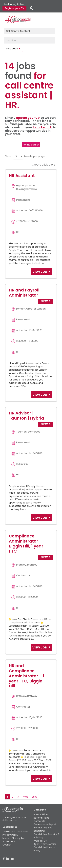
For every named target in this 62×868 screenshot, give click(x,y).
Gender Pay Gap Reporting (43, 829)
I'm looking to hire (14, 4)
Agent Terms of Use (45, 844)
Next (25, 797)
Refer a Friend (41, 818)
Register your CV (14, 8)
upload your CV (28, 118)
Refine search (31, 145)
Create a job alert (43, 165)
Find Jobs (12, 49)
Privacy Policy (10, 835)
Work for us (40, 841)
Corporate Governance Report (45, 823)
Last (34, 797)
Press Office (41, 814)
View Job (40, 272)
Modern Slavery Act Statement (14, 840)
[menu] (18, 156)
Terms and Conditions (15, 832)
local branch (43, 127)
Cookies (7, 845)
